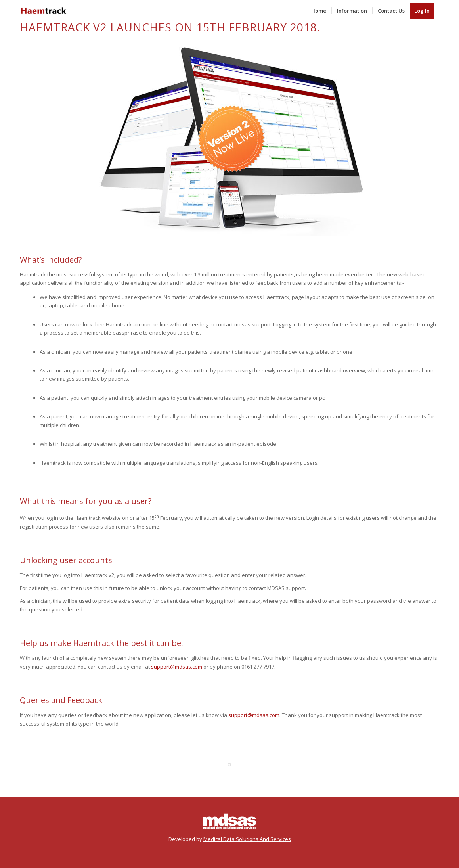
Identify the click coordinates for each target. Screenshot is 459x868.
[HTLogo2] (44, 11)
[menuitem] (319, 11)
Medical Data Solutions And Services (247, 839)
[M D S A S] (230, 821)
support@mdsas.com (177, 667)
